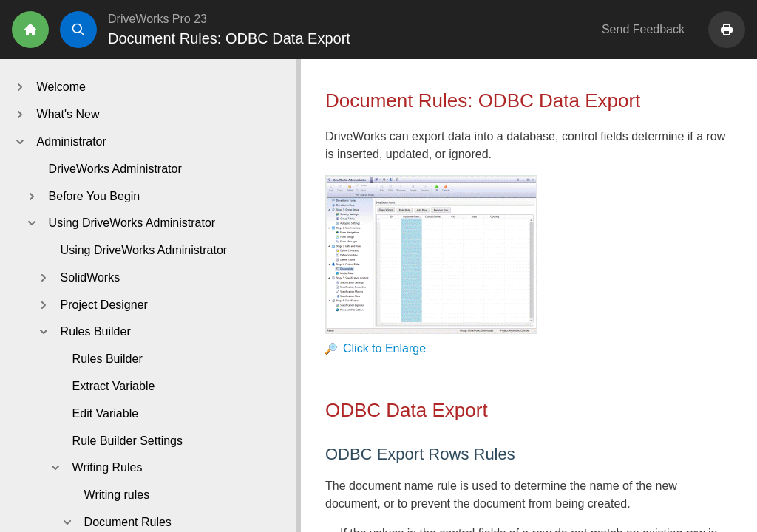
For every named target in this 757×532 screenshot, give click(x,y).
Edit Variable (106, 413)
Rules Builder (108, 359)
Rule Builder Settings (128, 441)
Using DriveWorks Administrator (144, 250)
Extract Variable (114, 386)
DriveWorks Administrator (115, 169)
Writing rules (117, 495)
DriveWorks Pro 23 (157, 19)
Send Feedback (643, 29)
